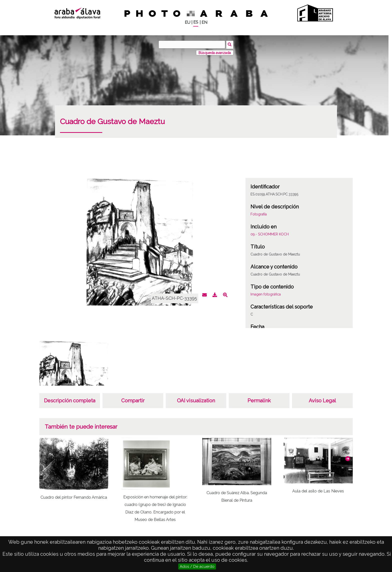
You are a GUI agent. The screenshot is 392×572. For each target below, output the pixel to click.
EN (204, 22)
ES (196, 22)
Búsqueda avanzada (215, 52)
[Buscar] (192, 45)
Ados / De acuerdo (197, 566)
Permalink (259, 400)
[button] (348, 458)
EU (187, 22)
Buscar (230, 44)
